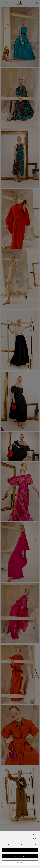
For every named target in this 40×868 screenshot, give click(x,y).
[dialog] (20, 849)
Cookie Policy (33, 845)
